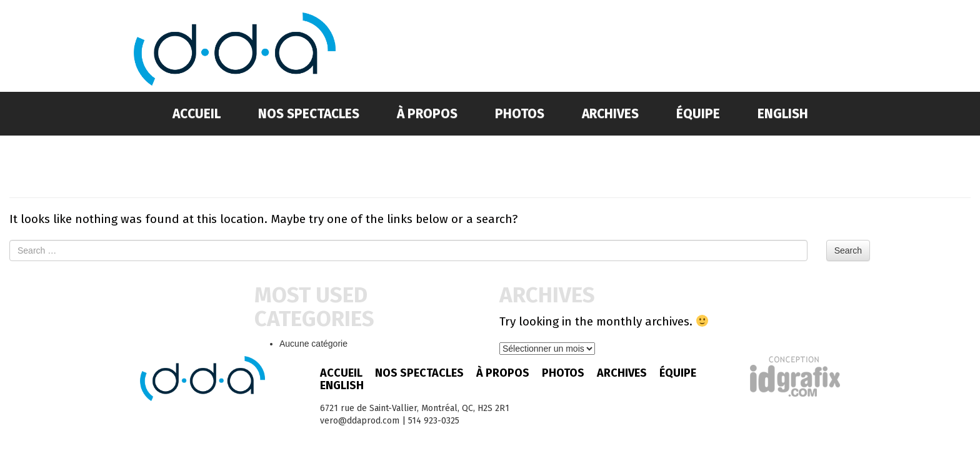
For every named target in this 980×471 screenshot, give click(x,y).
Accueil (197, 114)
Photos (520, 114)
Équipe (698, 114)
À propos (427, 114)
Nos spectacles (309, 114)
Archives (610, 114)
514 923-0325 (434, 421)
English (783, 114)
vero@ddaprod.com (360, 421)
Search (848, 250)
